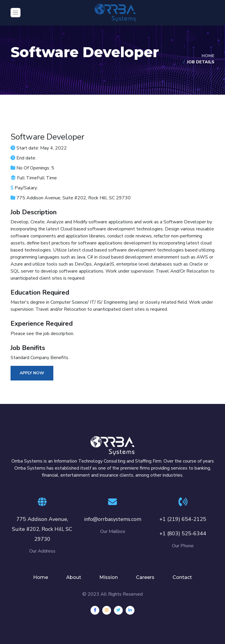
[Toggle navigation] (16, 13)
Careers (145, 577)
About (74, 577)
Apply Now (32, 373)
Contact (182, 577)
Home (208, 56)
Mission (109, 577)
